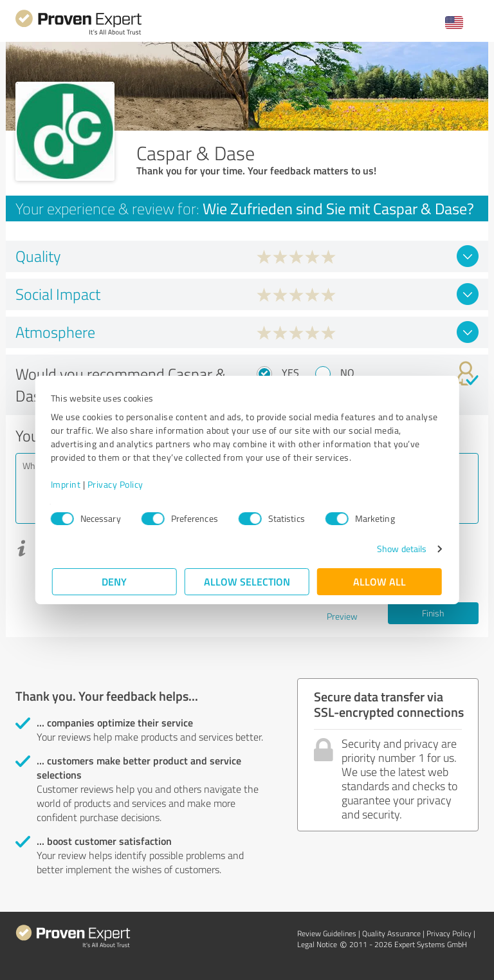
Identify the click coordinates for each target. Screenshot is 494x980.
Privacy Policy (117, 484)
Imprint (67, 484)
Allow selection (247, 581)
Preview (342, 616)
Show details (400, 549)
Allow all (380, 581)
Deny (115, 581)
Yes (290, 373)
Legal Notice (317, 944)
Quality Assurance (391, 933)
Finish (433, 613)
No (347, 373)
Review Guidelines (327, 933)
